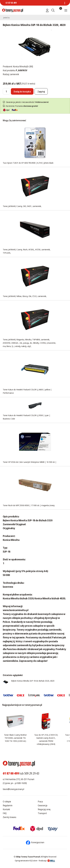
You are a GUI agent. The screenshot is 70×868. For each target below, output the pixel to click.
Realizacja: (47, 860)
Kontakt (6, 809)
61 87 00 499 (11, 3)
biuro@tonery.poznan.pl (13, 789)
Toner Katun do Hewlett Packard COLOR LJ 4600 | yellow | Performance (27, 391)
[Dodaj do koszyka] (22, 91)
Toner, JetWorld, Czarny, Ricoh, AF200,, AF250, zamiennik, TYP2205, (27, 251)
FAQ (5, 813)
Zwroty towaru (9, 817)
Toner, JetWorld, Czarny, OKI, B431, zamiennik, (22, 206)
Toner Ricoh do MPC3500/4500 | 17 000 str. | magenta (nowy (29, 505)
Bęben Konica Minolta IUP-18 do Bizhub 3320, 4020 (33, 681)
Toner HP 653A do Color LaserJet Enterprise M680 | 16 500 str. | (30, 462)
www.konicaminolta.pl (16, 610)
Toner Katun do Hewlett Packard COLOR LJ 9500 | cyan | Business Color (26, 417)
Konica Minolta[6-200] (23, 66)
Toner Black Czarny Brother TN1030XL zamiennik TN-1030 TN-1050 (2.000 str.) (15, 738)
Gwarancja (43, 805)
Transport (42, 813)
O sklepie (7, 802)
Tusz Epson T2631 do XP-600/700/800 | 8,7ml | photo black (28, 163)
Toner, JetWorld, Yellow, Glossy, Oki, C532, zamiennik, (25, 296)
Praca (40, 802)
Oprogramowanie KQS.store (26, 860)
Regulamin (8, 805)
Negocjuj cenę (44, 809)
